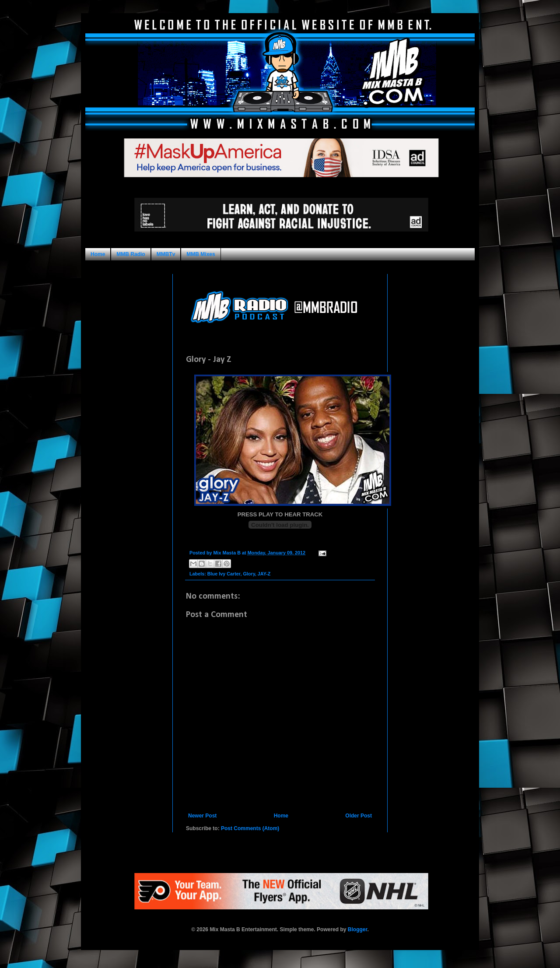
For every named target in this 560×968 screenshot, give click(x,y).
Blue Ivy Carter (224, 574)
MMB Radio (131, 254)
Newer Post (202, 816)
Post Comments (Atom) (250, 828)
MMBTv (166, 254)
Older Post (359, 816)
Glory (249, 574)
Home (98, 254)
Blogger (358, 929)
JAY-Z (264, 574)
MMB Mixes (201, 254)
